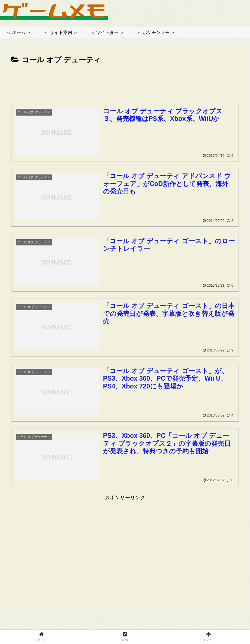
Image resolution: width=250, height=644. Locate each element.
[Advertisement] (125, 82)
